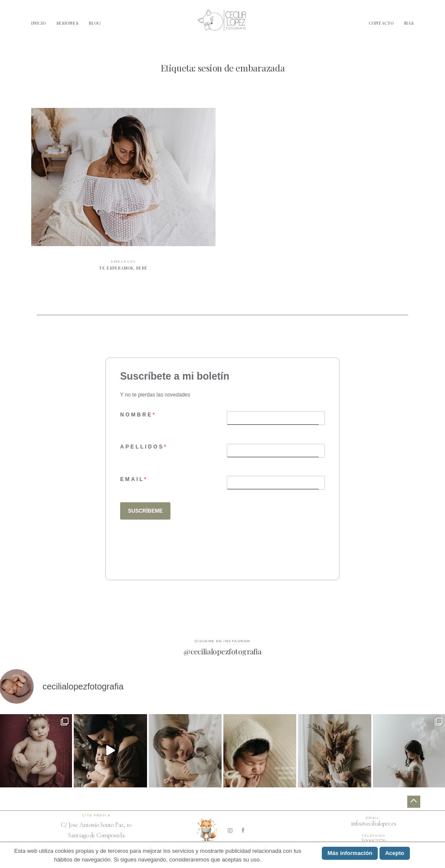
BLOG (95, 23)
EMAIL (132, 479)
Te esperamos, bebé (123, 194)
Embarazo (123, 261)
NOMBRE (136, 415)
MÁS (409, 23)
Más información (350, 853)
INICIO (39, 23)
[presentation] (186, 548)
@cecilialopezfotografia (222, 651)
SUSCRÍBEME (145, 511)
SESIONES (67, 23)
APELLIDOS (142, 447)
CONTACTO (381, 23)
